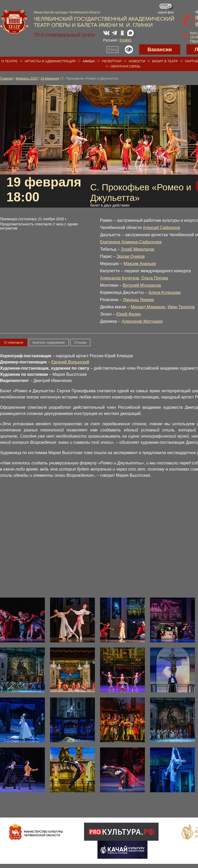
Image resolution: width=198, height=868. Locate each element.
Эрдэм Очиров (131, 256)
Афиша (89, 61)
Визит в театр (165, 61)
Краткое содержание (49, 342)
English (126, 40)
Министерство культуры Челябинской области (67, 12)
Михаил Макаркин (148, 307)
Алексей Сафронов (161, 228)
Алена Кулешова (164, 292)
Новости (137, 61)
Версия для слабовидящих (129, 49)
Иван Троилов (181, 307)
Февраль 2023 (26, 78)
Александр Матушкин (142, 321)
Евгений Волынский (70, 362)
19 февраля (50, 78)
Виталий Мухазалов (142, 285)
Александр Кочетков (119, 278)
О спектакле (14, 342)
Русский (110, 40)
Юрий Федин (129, 314)
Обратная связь (126, 66)
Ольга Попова (155, 278)
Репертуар (112, 61)
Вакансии (160, 49)
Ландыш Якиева (138, 300)
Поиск (113, 50)
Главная (6, 78)
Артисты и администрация (50, 61)
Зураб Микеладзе (138, 249)
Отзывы (80, 342)
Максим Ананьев (140, 264)
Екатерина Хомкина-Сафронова (131, 242)
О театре (9, 61)
